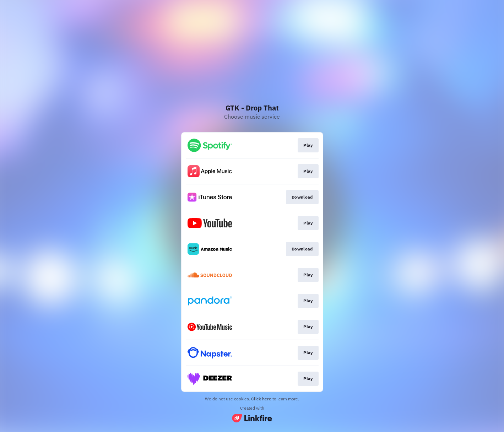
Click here (261, 399)
